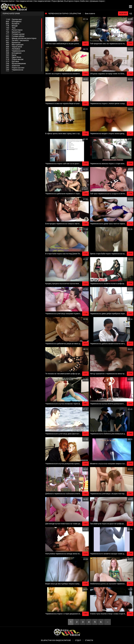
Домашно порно (97, 1)
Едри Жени (13, 57)
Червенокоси (15, 70)
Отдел (78, 640)
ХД (131, 14)
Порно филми (58, 1)
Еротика (12, 61)
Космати (13, 24)
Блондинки (14, 53)
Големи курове (15, 34)
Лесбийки (13, 49)
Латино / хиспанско (17, 40)
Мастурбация (15, 45)
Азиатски (13, 66)
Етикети (89, 640)
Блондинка (14, 22)
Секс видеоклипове (24, 1)
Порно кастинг (15, 68)
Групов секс (14, 19)
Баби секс (85, 1)
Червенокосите (15, 51)
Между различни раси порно (21, 38)
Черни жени (14, 47)
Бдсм (11, 55)
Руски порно (14, 30)
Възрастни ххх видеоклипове (56, 640)
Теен (11, 28)
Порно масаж (15, 59)
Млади (12, 26)
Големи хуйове (15, 36)
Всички (123, 14)
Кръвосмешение (16, 63)
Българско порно (72, 1)
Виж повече (90, 14)
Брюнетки (13, 32)
